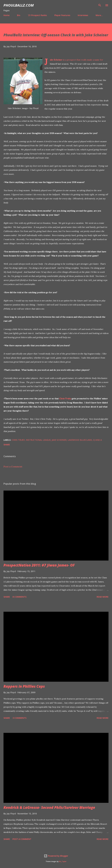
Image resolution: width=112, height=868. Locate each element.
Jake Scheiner (56, 60)
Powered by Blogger (56, 856)
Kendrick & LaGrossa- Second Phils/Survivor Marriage (49, 807)
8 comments (19, 597)
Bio (19, 15)
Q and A (97, 440)
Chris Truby (65, 399)
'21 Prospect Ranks (37, 15)
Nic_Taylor (63, 862)
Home (6, 15)
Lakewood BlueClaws (80, 440)
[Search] (100, 5)
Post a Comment (13, 467)
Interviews (83, 15)
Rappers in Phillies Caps (24, 686)
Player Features (62, 15)
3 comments (19, 718)
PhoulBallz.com (19, 5)
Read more (103, 597)
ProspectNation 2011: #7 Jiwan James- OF (39, 565)
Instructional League (38, 440)
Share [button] (7, 445)
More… (99, 15)
